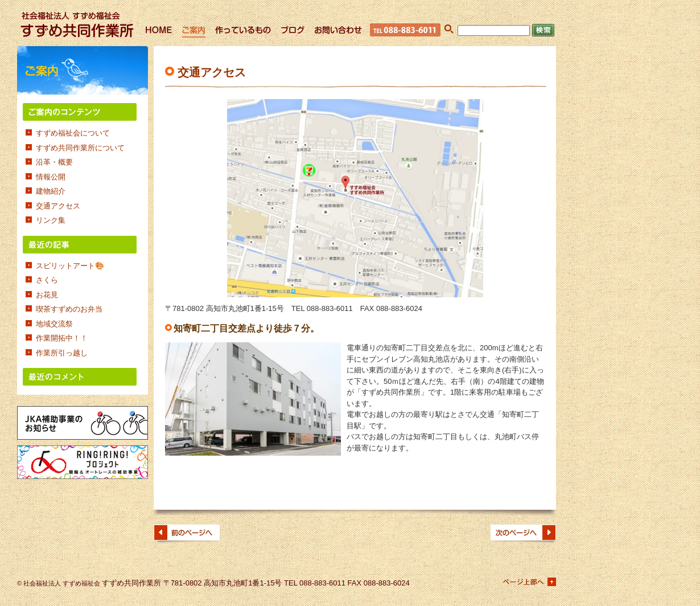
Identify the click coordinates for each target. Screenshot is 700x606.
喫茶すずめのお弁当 (73, 309)
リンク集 (51, 220)
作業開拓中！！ (62, 338)
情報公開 (51, 177)
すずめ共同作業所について (80, 148)
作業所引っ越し (62, 353)
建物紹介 (51, 191)
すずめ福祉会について (73, 133)
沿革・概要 (54, 162)
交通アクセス (58, 206)
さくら (47, 280)
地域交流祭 (54, 324)
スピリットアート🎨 (70, 266)
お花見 (47, 295)
